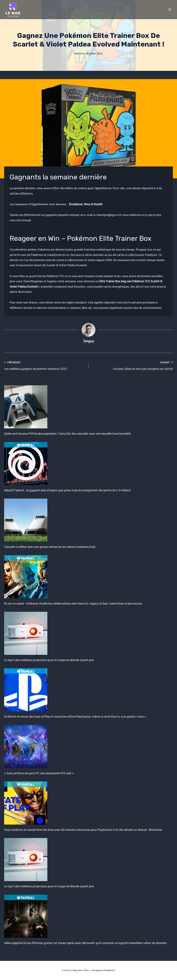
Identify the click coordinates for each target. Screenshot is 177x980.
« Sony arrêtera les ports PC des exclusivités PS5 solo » (39, 773)
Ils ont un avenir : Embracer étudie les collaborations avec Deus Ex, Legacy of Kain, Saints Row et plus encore (73, 604)
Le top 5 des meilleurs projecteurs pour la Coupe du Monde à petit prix (49, 660)
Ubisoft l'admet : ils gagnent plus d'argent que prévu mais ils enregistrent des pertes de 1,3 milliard (67, 490)
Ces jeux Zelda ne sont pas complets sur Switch (132, 365)
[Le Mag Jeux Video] (13, 9)
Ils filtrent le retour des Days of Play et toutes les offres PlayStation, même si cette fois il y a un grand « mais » (75, 717)
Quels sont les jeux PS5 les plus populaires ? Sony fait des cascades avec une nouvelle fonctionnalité (67, 434)
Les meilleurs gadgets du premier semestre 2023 (45, 365)
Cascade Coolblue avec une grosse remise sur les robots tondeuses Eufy (50, 547)
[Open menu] (170, 9)
